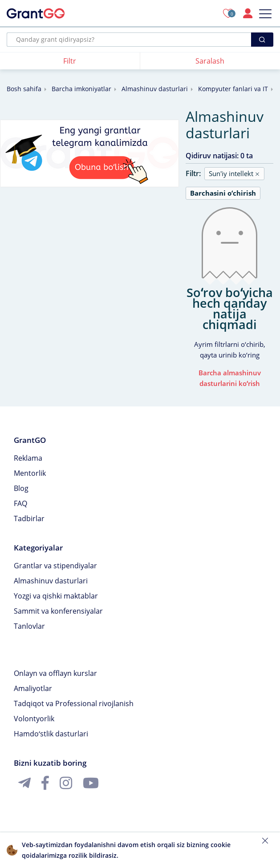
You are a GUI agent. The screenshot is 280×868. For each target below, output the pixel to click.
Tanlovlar (29, 626)
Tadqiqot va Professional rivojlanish (74, 703)
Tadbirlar (29, 518)
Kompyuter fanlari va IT (233, 89)
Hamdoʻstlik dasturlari (51, 734)
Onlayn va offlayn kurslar (55, 673)
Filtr (70, 61)
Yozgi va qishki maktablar (56, 596)
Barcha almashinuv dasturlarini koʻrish (230, 378)
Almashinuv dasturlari (155, 89)
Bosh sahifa (24, 89)
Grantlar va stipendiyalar (55, 566)
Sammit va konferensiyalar (58, 611)
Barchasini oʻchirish (223, 193)
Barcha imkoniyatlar (81, 89)
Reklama (28, 458)
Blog (21, 488)
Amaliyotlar (33, 688)
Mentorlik (30, 473)
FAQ (20, 503)
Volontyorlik (34, 719)
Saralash (210, 61)
